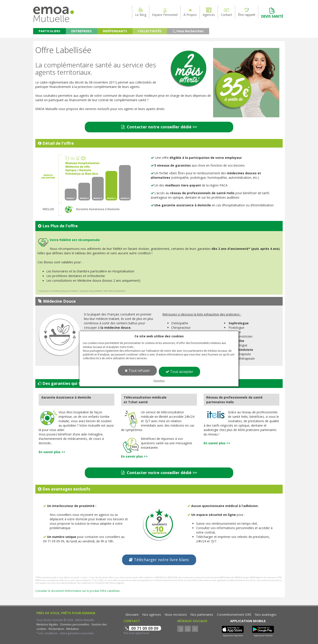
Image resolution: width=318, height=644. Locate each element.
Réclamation (56, 629)
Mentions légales (47, 624)
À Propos (190, 12)
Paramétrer (159, 381)
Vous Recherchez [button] (188, 31)
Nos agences (152, 615)
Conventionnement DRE (234, 615)
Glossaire (132, 615)
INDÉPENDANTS (115, 31)
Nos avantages (266, 615)
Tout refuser (137, 370)
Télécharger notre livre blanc (159, 560)
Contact (226, 12)
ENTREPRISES (81, 31)
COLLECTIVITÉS (150, 31)
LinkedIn (195, 629)
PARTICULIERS (49, 31)
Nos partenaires (202, 615)
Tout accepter (179, 372)
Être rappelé (247, 12)
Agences (209, 12)
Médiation (72, 629)
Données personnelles (75, 624)
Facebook (180, 629)
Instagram (188, 629)
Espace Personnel (165, 12)
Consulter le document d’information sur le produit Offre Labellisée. (78, 591)
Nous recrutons (176, 615)
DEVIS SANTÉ (272, 13)
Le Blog (141, 12)
